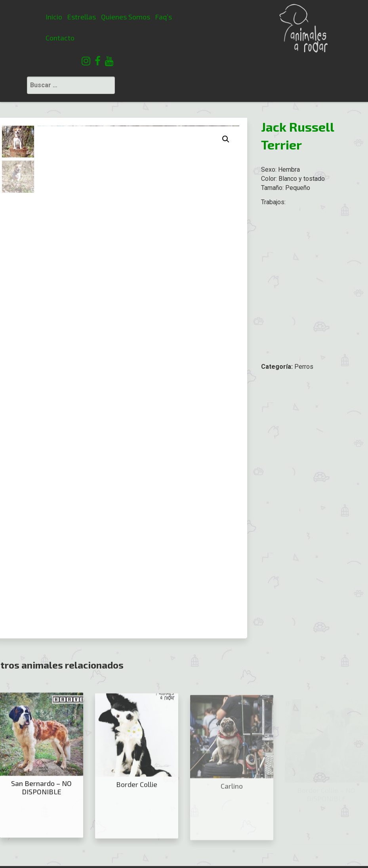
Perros (304, 321)
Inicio (13, 17)
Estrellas (41, 17)
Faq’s (123, 17)
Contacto (20, 38)
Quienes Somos (85, 17)
